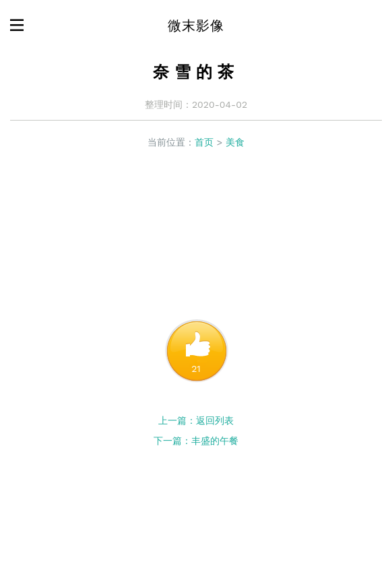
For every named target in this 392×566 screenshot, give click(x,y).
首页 (204, 142)
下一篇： (172, 441)
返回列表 (215, 420)
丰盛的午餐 (215, 441)
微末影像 (196, 26)
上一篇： (177, 420)
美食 (235, 142)
